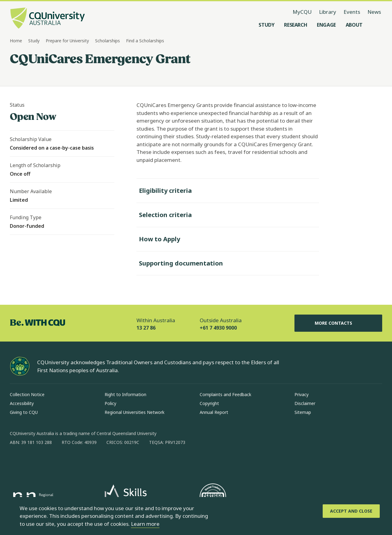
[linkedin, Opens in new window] (48, 462)
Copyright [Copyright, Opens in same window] (209, 403)
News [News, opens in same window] (374, 12)
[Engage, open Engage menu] (326, 25)
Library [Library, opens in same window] (328, 12)
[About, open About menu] (354, 25)
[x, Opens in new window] (64, 462)
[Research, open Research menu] (296, 25)
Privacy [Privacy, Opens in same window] (302, 394)
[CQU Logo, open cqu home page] (48, 19)
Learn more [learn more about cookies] (145, 524)
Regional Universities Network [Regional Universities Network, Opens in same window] (135, 412)
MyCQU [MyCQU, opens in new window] (302, 12)
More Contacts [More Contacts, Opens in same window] (338, 323)
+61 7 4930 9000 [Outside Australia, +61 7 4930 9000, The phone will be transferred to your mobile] (218, 328)
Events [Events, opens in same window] (352, 12)
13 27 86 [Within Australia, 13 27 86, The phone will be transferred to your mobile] (146, 328)
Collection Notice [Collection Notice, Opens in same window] (27, 394)
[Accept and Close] (351, 511)
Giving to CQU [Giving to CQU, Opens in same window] (24, 412)
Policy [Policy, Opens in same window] (110, 403)
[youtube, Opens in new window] (80, 462)
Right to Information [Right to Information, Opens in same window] (125, 394)
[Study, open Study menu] (266, 25)
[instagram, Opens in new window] (33, 462)
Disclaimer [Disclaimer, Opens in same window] (305, 403)
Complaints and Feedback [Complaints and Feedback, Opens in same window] (225, 394)
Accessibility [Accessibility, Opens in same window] (22, 403)
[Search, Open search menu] (376, 25)
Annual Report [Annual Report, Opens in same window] (214, 412)
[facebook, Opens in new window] (17, 462)
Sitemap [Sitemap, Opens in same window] (303, 412)
